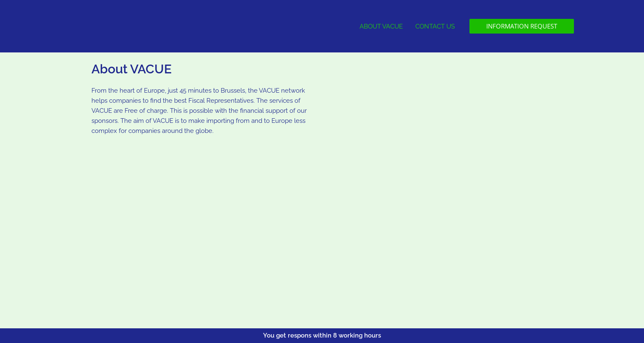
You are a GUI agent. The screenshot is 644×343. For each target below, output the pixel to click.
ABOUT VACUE (381, 26)
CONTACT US (435, 26)
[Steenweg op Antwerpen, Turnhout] (205, 229)
